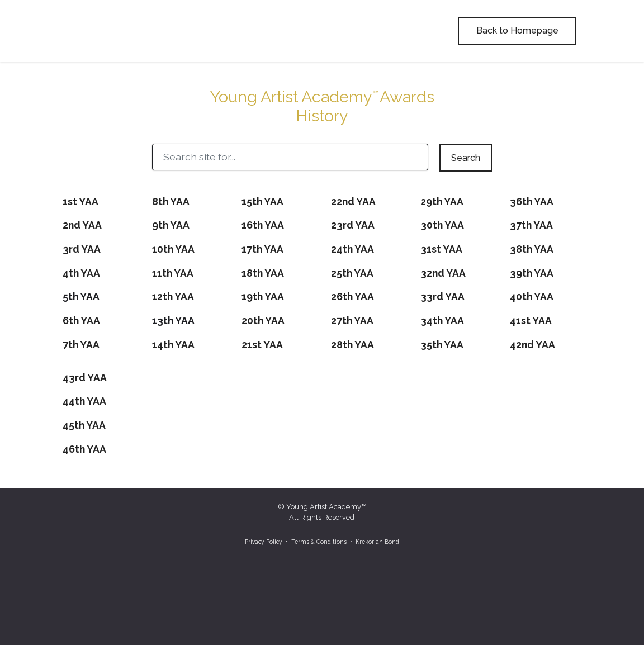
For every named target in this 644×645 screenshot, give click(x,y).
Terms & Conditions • (323, 542)
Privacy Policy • (266, 542)
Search (466, 158)
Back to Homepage (517, 30)
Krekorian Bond (377, 542)
